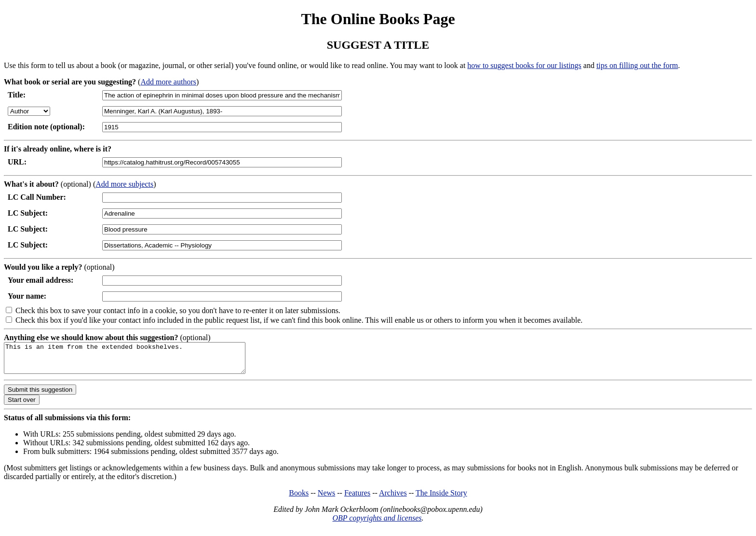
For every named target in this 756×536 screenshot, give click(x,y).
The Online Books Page (378, 19)
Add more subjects (124, 184)
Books (299, 499)
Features (357, 499)
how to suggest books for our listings (524, 65)
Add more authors (168, 82)
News (326, 499)
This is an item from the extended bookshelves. (139, 361)
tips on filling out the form (637, 65)
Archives (393, 499)
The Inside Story (441, 499)
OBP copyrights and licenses (377, 524)
